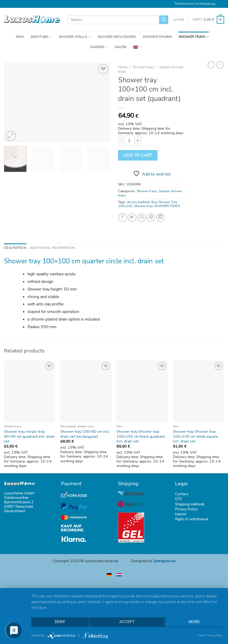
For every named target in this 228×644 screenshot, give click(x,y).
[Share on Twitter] (132, 217)
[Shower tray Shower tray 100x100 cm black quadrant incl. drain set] (142, 391)
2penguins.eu (164, 561)
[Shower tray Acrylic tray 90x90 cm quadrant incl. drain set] (30, 391)
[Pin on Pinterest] (151, 217)
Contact (182, 494)
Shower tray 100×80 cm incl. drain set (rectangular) (85, 434)
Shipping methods (190, 505)
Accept (127, 622)
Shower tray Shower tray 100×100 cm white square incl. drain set (195, 436)
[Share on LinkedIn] (160, 217)
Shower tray (143, 206)
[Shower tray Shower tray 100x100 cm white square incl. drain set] (198, 391)
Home (123, 67)
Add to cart (138, 155)
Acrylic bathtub (138, 202)
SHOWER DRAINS (157, 37)
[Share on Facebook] (123, 217)
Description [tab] (15, 248)
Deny (60, 622)
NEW (20, 37)
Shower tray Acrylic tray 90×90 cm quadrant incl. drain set (29, 436)
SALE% (121, 47)
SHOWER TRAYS (194, 37)
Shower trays (143, 67)
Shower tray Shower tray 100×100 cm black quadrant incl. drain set (141, 436)
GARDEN (99, 47)
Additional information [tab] (52, 248)
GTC (179, 499)
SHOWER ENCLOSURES (117, 37)
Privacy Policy (186, 509)
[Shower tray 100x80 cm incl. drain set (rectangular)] (86, 391)
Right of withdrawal (192, 519)
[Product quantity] (129, 141)
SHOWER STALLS (75, 37)
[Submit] (164, 20)
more (194, 622)
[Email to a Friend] (141, 217)
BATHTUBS (42, 37)
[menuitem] (137, 47)
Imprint (181, 514)
